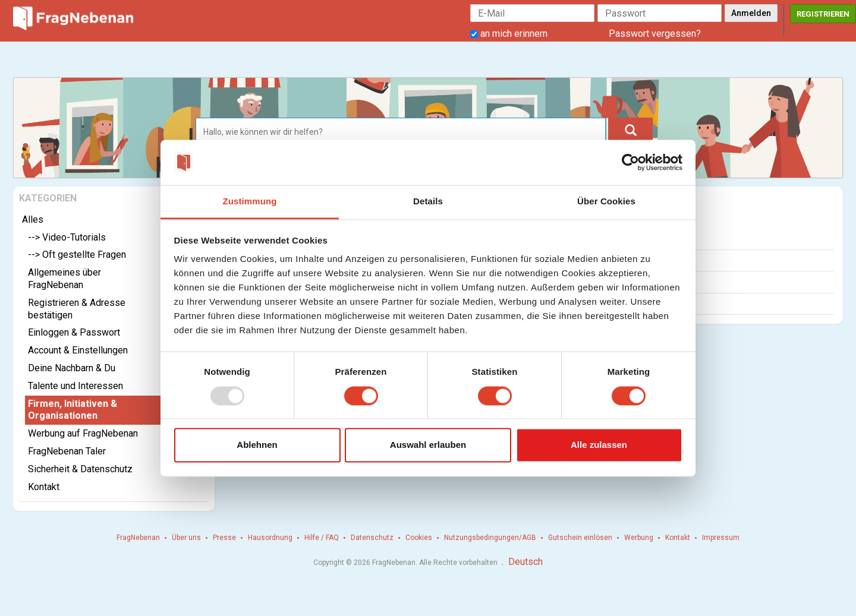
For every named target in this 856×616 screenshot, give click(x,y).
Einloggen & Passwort (74, 332)
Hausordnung (270, 538)
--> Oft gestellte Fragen (77, 255)
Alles (33, 219)
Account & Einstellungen (78, 350)
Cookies (419, 538)
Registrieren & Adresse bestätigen (77, 309)
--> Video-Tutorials (67, 237)
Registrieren (823, 14)
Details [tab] (428, 202)
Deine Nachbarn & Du (72, 368)
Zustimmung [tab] (250, 202)
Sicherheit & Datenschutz (80, 469)
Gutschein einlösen (580, 538)
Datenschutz (372, 538)
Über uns (186, 538)
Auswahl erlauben (428, 445)
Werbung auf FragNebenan (83, 433)
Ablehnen (257, 445)
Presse (224, 538)
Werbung (639, 538)
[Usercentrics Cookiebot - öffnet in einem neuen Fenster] (630, 162)
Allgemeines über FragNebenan (64, 279)
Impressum (721, 538)
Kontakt (44, 487)
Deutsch (525, 562)
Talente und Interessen (75, 386)
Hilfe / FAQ (322, 538)
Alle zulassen (599, 445)
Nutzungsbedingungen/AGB (490, 538)
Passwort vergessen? (655, 34)
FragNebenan (138, 538)
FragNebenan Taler (67, 451)
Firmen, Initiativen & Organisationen (73, 410)
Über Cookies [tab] (606, 202)
